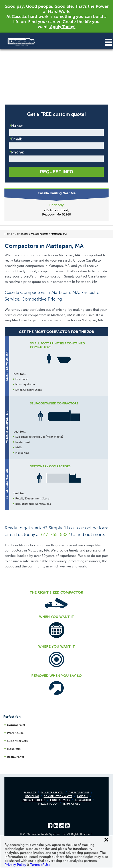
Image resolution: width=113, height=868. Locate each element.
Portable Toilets (34, 800)
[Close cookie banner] (106, 840)
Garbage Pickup (79, 793)
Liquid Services (60, 800)
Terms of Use (71, 804)
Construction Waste (58, 796)
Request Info (56, 172)
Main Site (30, 793)
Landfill (83, 796)
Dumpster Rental (52, 793)
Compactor (83, 800)
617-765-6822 (56, 534)
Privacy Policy (48, 804)
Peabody (56, 205)
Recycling (32, 796)
